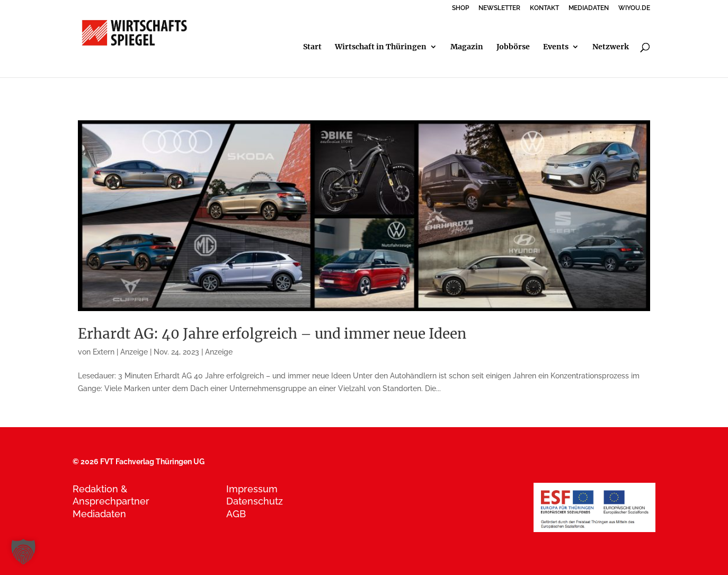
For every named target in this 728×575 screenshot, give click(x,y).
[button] (23, 552)
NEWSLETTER (499, 8)
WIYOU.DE (634, 8)
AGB (236, 514)
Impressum (252, 489)
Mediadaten (99, 514)
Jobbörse (513, 47)
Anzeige (219, 352)
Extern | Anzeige (120, 352)
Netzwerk (611, 47)
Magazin (467, 47)
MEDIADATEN (589, 8)
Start (312, 47)
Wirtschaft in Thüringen (381, 47)
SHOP (460, 8)
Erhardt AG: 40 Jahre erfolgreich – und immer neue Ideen (272, 334)
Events (556, 47)
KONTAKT (544, 8)
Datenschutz (255, 501)
